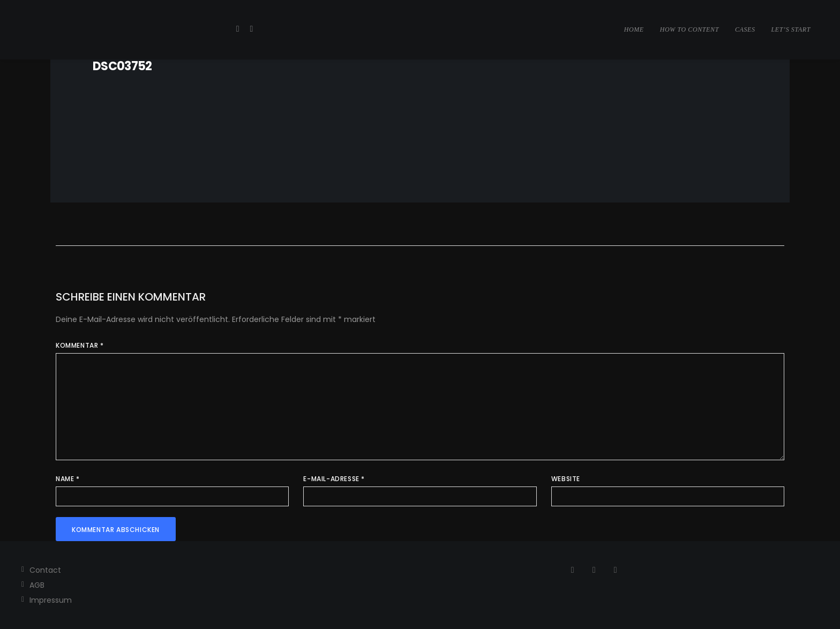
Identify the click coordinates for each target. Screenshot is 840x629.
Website (566, 479)
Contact (45, 570)
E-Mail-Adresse (334, 479)
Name (68, 479)
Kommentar (80, 345)
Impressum (51, 600)
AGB (37, 585)
